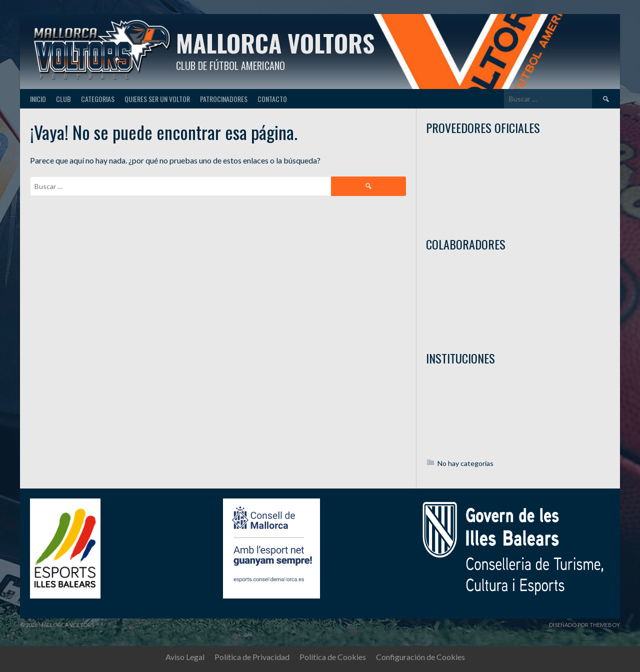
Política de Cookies (333, 657)
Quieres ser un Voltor (157, 99)
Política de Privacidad (252, 657)
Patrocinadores (224, 99)
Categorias (98, 99)
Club (63, 99)
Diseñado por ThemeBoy (584, 625)
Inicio (38, 99)
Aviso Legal (185, 657)
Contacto (272, 99)
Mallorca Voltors (275, 43)
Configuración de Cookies (420, 657)
